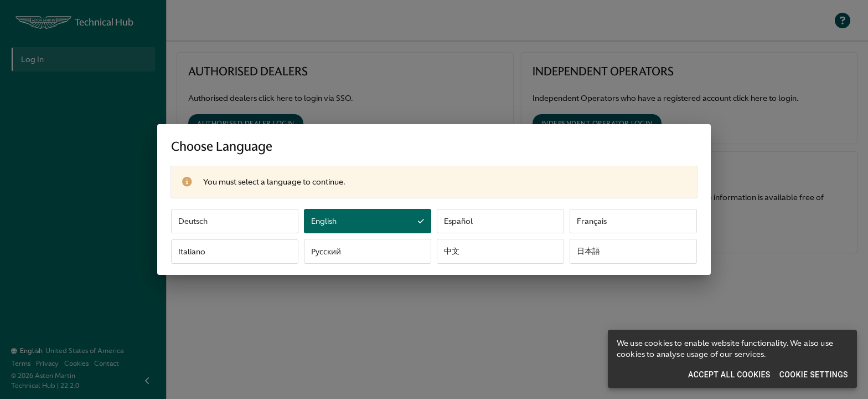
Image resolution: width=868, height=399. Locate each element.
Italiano (192, 252)
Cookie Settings (814, 375)
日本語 (588, 251)
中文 (452, 251)
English (368, 221)
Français (592, 221)
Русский (326, 252)
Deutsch (193, 221)
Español (458, 221)
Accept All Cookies (729, 375)
